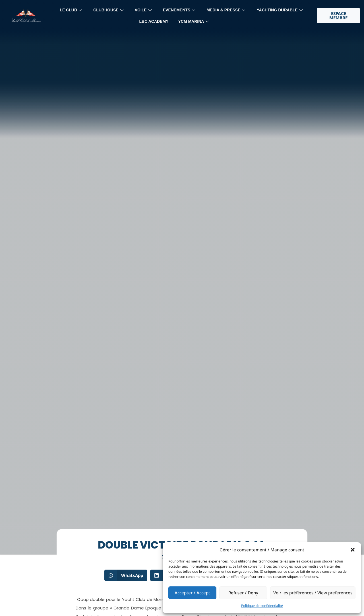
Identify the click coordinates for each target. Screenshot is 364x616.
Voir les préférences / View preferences (313, 593)
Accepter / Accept (192, 593)
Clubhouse (108, 10)
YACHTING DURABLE (279, 10)
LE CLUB (71, 10)
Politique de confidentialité (262, 606)
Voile (143, 10)
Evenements (179, 10)
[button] (353, 550)
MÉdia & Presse (226, 10)
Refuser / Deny (243, 593)
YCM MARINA (193, 21)
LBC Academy (154, 21)
